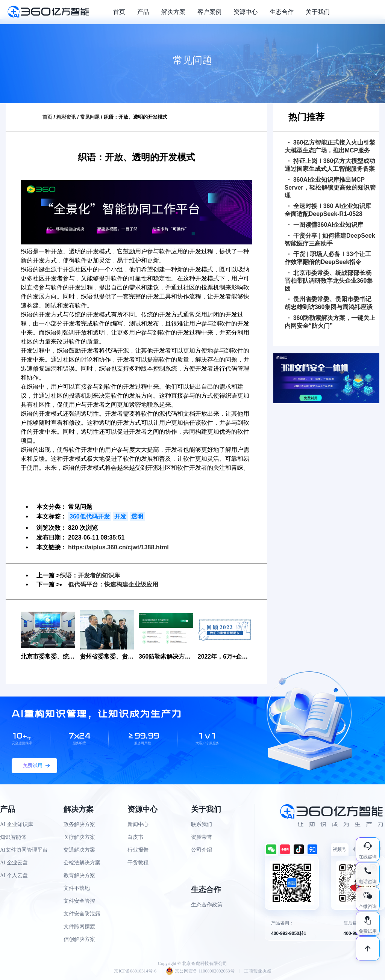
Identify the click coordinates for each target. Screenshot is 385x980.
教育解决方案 (79, 875)
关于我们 (318, 12)
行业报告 (138, 850)
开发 (120, 516)
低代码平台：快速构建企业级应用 (113, 584)
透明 (137, 516)
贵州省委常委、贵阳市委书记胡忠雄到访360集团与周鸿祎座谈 (329, 303)
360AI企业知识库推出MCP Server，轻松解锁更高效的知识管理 (330, 188)
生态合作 (282, 12)
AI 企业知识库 (17, 824)
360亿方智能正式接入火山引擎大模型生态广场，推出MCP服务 (330, 146)
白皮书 (135, 837)
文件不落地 (77, 888)
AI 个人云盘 (14, 875)
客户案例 (209, 12)
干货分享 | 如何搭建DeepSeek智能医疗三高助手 (330, 240)
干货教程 (138, 863)
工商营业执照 (258, 971)
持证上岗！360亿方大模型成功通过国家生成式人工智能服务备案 (330, 165)
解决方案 (173, 12)
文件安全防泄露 (82, 914)
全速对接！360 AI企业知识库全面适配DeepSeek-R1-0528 (328, 210)
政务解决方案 (79, 824)
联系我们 (202, 824)
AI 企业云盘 (14, 863)
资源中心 (246, 12)
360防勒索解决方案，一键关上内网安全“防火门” (330, 322)
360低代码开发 (90, 516)
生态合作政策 (207, 905)
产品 (143, 12)
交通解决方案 (79, 850)
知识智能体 (13, 837)
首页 (119, 12)
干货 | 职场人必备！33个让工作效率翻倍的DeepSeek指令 (328, 258)
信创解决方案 (79, 939)
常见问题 (90, 117)
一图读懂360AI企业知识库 (326, 225)
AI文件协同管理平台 (24, 850)
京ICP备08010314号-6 (135, 971)
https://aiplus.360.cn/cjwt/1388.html (118, 547)
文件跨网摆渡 (79, 926)
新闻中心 (138, 824)
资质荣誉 (202, 837)
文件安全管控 (79, 901)
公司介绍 (202, 850)
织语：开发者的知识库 (90, 575)
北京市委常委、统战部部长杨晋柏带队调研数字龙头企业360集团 (329, 281)
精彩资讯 (66, 117)
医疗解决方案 (79, 837)
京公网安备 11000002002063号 (200, 971)
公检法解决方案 (82, 863)
